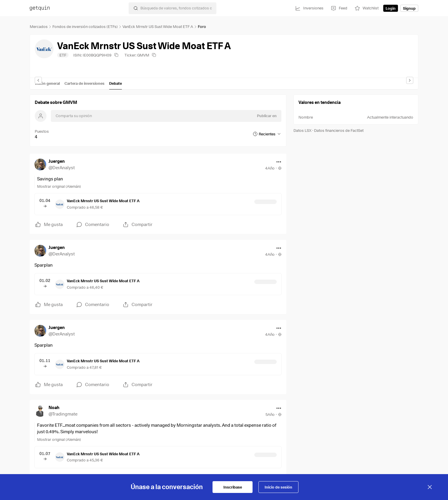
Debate (116, 83)
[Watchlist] (366, 8)
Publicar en (267, 116)
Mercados (39, 26)
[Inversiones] (309, 8)
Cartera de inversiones (84, 83)
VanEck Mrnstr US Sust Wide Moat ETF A (158, 26)
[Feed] (339, 8)
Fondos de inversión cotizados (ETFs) (85, 26)
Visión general (47, 83)
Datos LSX (302, 130)
